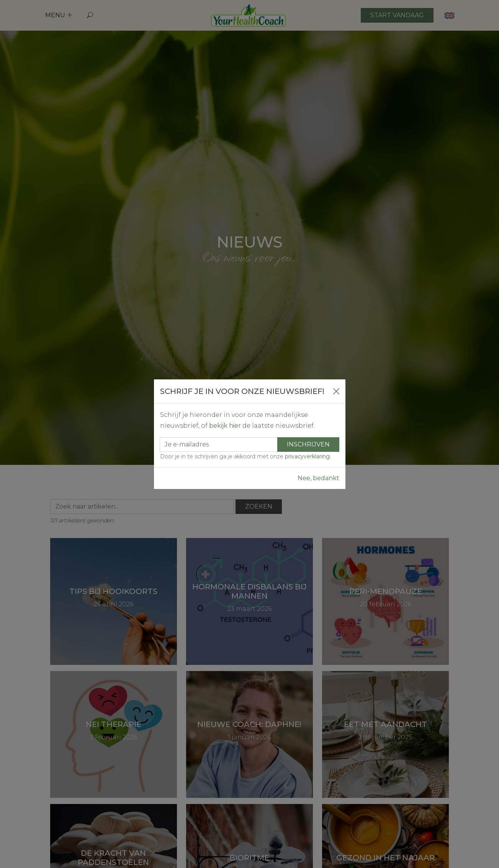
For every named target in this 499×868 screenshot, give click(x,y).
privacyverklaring (307, 456)
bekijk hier (225, 426)
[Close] (336, 391)
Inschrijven (308, 444)
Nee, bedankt (318, 478)
